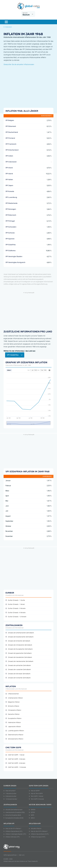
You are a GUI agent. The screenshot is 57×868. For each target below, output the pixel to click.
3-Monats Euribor (10, 796)
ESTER (32, 812)
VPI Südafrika (11, 245)
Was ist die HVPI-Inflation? (38, 831)
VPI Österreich (11, 215)
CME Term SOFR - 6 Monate (15, 763)
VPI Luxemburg (11, 197)
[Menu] (6, 22)
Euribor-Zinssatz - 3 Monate (15, 608)
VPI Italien (9, 180)
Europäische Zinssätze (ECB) (14, 818)
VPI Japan (9, 185)
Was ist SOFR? (34, 791)
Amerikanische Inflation (14, 698)
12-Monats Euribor (10, 799)
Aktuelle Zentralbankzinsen (13, 810)
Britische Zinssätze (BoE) (12, 815)
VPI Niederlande (11, 203)
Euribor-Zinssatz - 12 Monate (16, 617)
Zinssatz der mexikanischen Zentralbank (19, 661)
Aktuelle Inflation (35, 829)
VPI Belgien (10, 120)
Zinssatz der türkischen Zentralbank (18, 678)
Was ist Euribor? (10, 791)
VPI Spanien (10, 239)
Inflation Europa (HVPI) (37, 837)
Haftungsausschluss (10, 855)
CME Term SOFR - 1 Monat (15, 755)
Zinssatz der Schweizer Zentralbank (18, 674)
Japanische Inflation (13, 727)
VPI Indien (9, 156)
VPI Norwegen (11, 209)
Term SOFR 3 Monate (36, 799)
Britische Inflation (12, 706)
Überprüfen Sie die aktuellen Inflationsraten (19, 64)
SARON (32, 810)
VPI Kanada (10, 191)
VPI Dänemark (11, 126)
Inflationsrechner (12, 694)
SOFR (32, 815)
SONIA (32, 818)
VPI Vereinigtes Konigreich (15, 262)
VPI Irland (9, 168)
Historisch (8, 27)
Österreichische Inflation (14, 735)
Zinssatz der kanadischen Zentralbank (19, 657)
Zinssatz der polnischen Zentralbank (18, 665)
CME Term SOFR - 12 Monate (16, 767)
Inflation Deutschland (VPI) (13, 831)
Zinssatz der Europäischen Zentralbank (19, 649)
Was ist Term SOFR (36, 793)
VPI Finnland (10, 138)
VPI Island (9, 174)
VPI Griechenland (12, 150)
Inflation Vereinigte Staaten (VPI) (15, 834)
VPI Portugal (10, 221)
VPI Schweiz (10, 233)
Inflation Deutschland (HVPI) (39, 834)
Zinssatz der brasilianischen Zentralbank (19, 637)
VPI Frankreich (11, 144)
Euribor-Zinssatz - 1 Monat (15, 604)
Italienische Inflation (13, 723)
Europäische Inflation (13, 718)
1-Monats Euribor (10, 793)
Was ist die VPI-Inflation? (12, 829)
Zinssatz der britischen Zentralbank (18, 641)
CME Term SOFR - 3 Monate (15, 759)
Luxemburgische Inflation (15, 731)
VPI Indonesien (11, 162)
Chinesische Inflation (13, 710)
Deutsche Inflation (13, 714)
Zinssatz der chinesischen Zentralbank (19, 645)
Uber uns (22, 855)
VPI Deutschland (12, 132)
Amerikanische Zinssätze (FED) (14, 812)
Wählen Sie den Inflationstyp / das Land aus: (20, 351)
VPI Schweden (11, 227)
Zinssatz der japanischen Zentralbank (19, 653)
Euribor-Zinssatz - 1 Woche (15, 600)
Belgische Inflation (13, 702)
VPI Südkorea (10, 251)
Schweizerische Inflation (14, 739)
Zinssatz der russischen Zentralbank (18, 670)
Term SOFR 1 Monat (36, 796)
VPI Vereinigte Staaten (14, 256)
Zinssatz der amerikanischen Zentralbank (20, 633)
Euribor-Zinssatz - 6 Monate (15, 613)
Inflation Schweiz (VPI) (12, 837)
